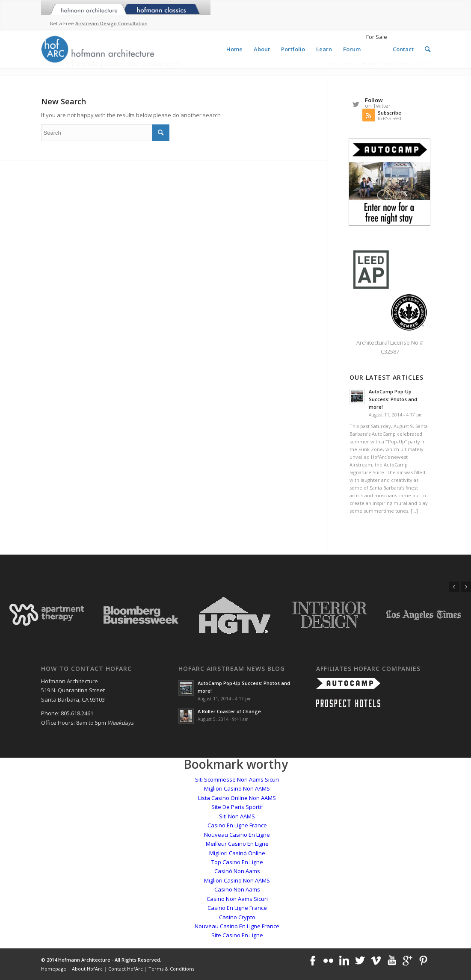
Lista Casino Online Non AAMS (237, 798)
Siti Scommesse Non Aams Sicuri (237, 779)
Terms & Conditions (171, 969)
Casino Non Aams (237, 889)
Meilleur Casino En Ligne (237, 844)
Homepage (54, 969)
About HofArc (87, 969)
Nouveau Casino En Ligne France (237, 926)
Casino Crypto (237, 917)
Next (466, 587)
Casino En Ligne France (237, 825)
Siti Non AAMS (237, 816)
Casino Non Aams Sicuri (237, 899)
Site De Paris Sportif (237, 807)
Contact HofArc (126, 969)
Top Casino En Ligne (237, 862)
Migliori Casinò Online (237, 853)
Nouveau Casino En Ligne (237, 835)
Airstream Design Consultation (111, 23)
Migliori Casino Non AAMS (237, 788)
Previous (454, 587)
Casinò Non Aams (237, 871)
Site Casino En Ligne (237, 935)
